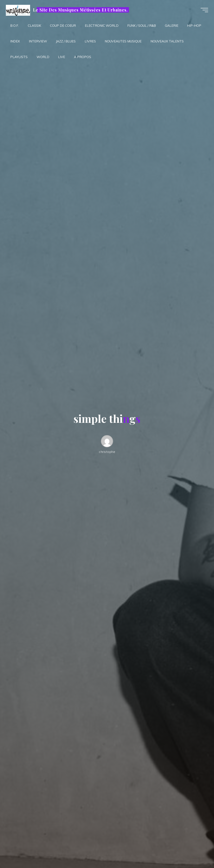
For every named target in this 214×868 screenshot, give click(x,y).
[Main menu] (204, 10)
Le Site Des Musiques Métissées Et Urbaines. (81, 10)
